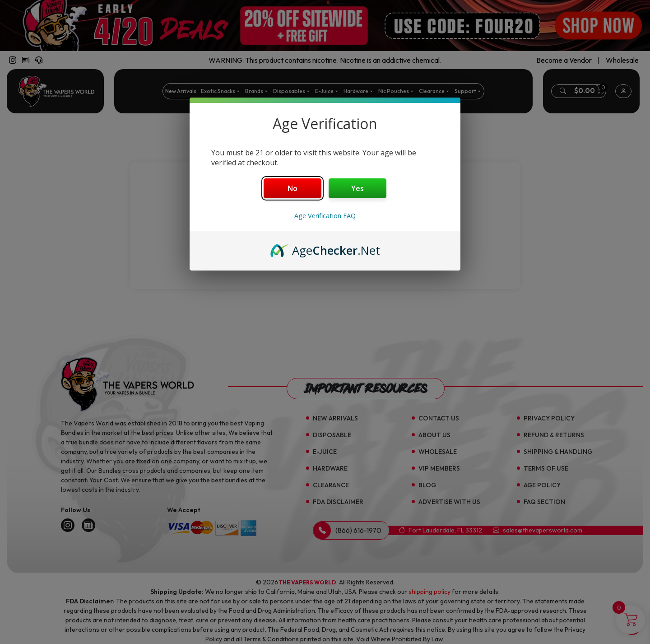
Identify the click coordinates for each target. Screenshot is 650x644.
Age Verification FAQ (325, 216)
